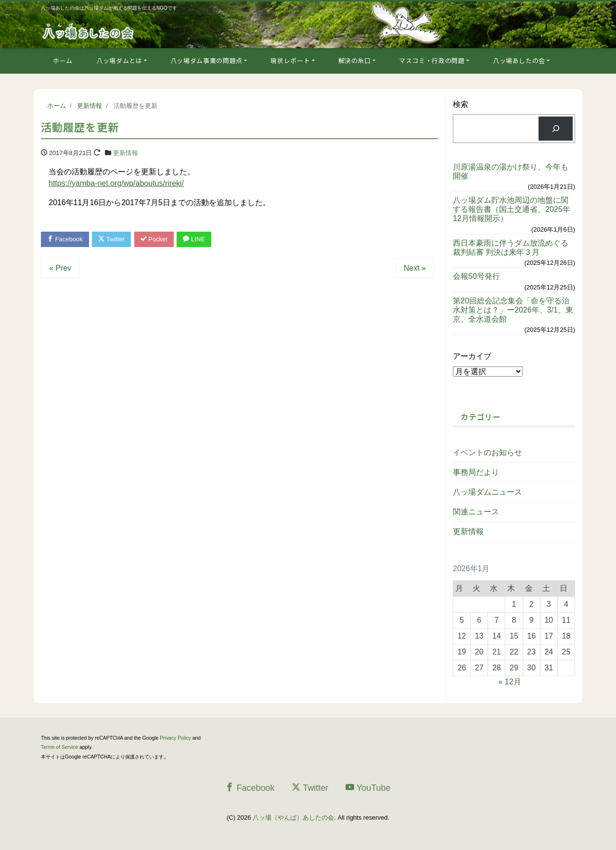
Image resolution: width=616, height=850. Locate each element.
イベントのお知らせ (488, 452)
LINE (194, 239)
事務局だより (476, 472)
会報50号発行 (476, 276)
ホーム (63, 60)
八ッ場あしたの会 (519, 60)
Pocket (154, 239)
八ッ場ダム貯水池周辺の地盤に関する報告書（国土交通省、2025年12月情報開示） (512, 209)
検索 (461, 104)
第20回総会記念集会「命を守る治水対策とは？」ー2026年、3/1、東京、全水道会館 (513, 310)
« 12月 (510, 682)
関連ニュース (476, 512)
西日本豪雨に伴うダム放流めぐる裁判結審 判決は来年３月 (511, 248)
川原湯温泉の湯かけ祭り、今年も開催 (511, 171)
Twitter (111, 239)
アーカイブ (472, 356)
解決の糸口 (355, 60)
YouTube (368, 788)
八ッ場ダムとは (119, 60)
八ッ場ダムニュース (488, 492)
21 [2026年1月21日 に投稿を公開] (497, 652)
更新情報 (126, 153)
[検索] (556, 128)
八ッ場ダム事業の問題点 (206, 60)
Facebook (65, 239)
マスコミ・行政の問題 (432, 60)
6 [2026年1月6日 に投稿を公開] (479, 620)
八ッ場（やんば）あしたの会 (293, 817)
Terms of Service (59, 747)
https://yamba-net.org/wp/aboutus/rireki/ (116, 183)
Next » (415, 268)
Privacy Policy (175, 738)
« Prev (60, 268)
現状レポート (290, 60)
